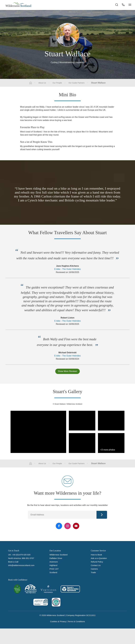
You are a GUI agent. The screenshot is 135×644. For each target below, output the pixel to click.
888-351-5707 (28, 558)
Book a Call (13, 562)
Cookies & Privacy (58, 621)
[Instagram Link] (67, 526)
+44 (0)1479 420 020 (21, 555)
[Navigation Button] (130, 5)
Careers (94, 569)
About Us (42, 83)
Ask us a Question (99, 558)
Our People (57, 83)
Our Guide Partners (77, 83)
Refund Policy (97, 562)
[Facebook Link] (59, 526)
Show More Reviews (67, 371)
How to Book (96, 555)
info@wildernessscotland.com (21, 565)
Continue (102, 515)
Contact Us (96, 565)
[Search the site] (117, 5)
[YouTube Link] (76, 526)
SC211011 (91, 615)
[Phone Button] (123, 5)
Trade (93, 572)
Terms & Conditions (76, 621)
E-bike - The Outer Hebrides (67, 269)
